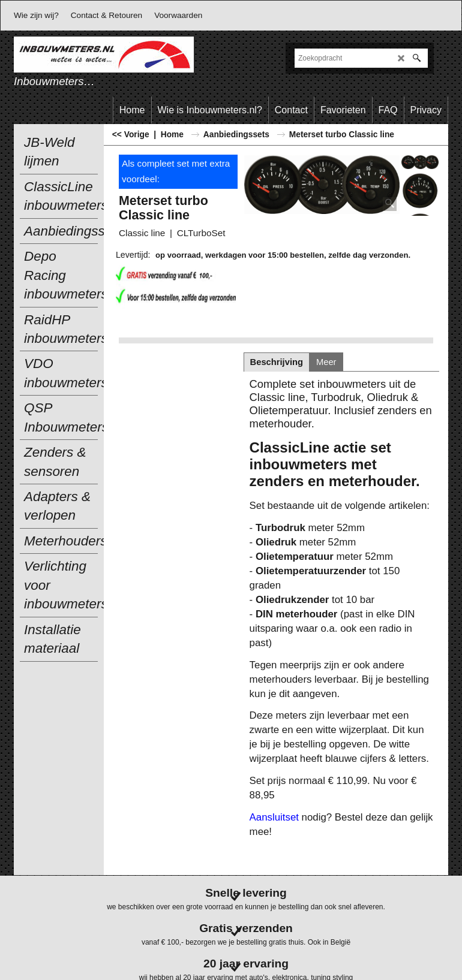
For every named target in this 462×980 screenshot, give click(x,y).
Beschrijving (277, 362)
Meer (326, 362)
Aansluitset (274, 817)
